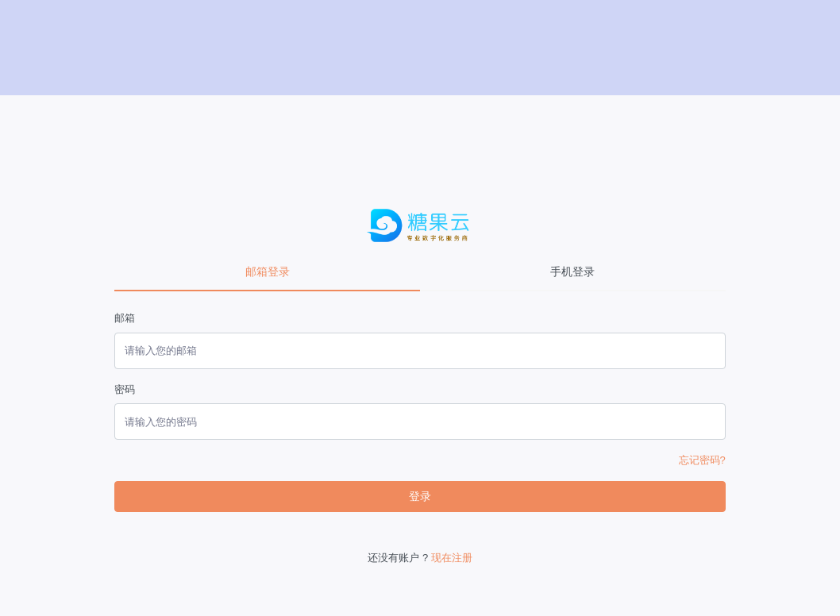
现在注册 (452, 558)
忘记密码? (702, 460)
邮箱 (125, 318)
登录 (420, 496)
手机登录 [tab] (572, 271)
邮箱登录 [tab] (268, 271)
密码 (125, 389)
